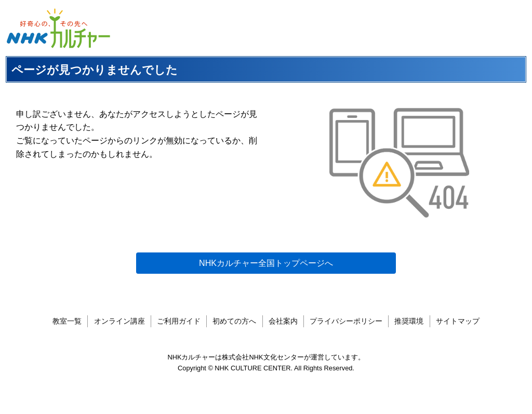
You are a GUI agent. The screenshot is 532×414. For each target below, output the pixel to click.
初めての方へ (234, 321)
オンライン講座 (119, 321)
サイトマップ (458, 321)
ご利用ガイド (179, 321)
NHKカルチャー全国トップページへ (266, 263)
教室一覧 (67, 321)
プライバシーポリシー (346, 321)
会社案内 (283, 321)
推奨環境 (409, 321)
